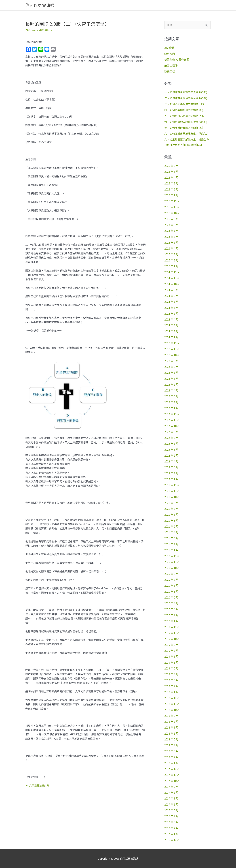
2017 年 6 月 (171, 804)
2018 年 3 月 (171, 751)
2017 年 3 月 (171, 822)
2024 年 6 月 (171, 308)
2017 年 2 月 (171, 828)
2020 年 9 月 (171, 574)
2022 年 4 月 (171, 461)
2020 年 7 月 (171, 585)
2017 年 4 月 (171, 816)
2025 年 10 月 (172, 213)
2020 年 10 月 (172, 568)
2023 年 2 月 (171, 402)
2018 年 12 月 (172, 698)
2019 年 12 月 (172, 627)
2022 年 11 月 (172, 420)
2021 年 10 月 (172, 497)
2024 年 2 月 (171, 331)
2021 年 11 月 (172, 491)
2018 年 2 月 (171, 757)
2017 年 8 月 (171, 792)
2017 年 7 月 (171, 798)
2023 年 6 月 (171, 379)
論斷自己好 (171, 65)
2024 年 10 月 (172, 284)
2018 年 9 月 (171, 716)
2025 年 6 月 (171, 237)
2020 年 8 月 (171, 580)
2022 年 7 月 (171, 444)
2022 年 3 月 (171, 467)
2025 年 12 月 (172, 201)
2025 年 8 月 (171, 225)
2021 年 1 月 (171, 550)
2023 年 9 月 (171, 361)
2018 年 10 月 (172, 710)
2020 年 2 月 (171, 615)
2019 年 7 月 (171, 656)
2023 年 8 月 (171, 367)
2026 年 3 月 (171, 183)
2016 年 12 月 (172, 840)
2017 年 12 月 (172, 769)
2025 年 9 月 (171, 219)
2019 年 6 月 (171, 662)
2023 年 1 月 (171, 408)
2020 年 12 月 (172, 556)
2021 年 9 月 (171, 503)
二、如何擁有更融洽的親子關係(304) (186, 98)
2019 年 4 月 (171, 674)
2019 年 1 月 (171, 692)
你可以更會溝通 (40, 5)
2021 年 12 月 (172, 485)
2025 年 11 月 (172, 207)
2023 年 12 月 (172, 343)
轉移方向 (170, 54)
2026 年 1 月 (171, 195)
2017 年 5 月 (171, 810)
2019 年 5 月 (171, 668)
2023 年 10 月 (172, 355)
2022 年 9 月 (171, 432)
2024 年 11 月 (172, 278)
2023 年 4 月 (171, 390)
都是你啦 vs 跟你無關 (177, 59)
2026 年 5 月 (171, 172)
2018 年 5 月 (171, 739)
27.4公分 (169, 48)
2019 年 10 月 (172, 639)
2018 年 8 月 (171, 722)
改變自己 (170, 71)
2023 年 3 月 (171, 396)
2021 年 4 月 (171, 532)
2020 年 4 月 (171, 603)
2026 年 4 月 (171, 177)
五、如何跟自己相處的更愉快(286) (184, 116)
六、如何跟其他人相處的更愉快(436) (186, 122)
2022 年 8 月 (171, 438)
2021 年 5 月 (171, 526)
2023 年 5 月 (171, 384)
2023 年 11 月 (172, 349)
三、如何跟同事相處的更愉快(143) (184, 104)
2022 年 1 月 (171, 479)
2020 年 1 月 (171, 621)
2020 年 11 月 (172, 562)
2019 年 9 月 (171, 645)
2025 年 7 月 (171, 231)
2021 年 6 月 (171, 521)
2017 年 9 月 (171, 787)
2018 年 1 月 (171, 763)
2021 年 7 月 (171, 514)
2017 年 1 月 (171, 834)
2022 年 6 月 (171, 450)
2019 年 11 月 (172, 633)
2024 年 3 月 (171, 325)
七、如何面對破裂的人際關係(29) (184, 128)
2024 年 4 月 (171, 319)
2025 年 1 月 (171, 266)
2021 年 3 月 (171, 538)
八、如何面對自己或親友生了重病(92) (186, 134)
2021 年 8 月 (171, 509)
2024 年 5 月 (171, 313)
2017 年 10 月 (172, 781)
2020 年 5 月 (171, 597)
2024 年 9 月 (171, 290)
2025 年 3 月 (171, 254)
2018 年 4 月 (171, 745)
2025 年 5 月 (171, 243)
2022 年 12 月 (172, 414)
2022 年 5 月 (171, 455)
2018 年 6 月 (171, 733)
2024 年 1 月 (171, 337)
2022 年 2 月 (171, 473)
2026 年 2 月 (171, 189)
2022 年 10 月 (172, 426)
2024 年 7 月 (171, 302)
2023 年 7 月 (171, 373)
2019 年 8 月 (171, 651)
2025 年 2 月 (171, 260)
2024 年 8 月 (171, 296)
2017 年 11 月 (172, 775)
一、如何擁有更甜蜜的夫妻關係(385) (186, 92)
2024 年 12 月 (172, 272)
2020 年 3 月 (171, 609)
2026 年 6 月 (171, 166)
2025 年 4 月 (171, 248)
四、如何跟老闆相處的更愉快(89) (184, 110)
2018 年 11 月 (172, 704)
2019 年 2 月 (171, 686)
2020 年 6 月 (171, 591)
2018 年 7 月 (171, 727)
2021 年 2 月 (171, 544)
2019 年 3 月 (171, 680)
